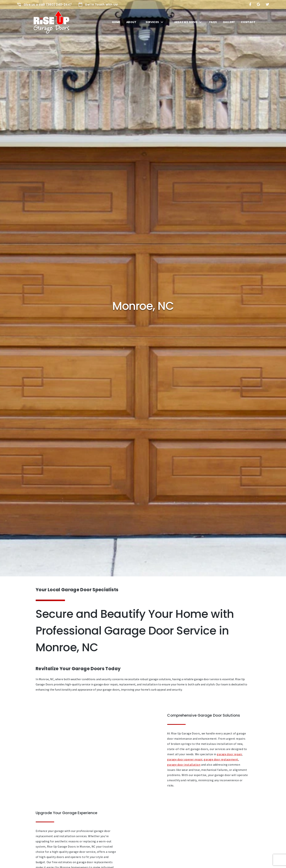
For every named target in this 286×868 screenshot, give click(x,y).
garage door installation (184, 765)
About (131, 22)
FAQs (213, 22)
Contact (248, 22)
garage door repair (229, 754)
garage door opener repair (185, 759)
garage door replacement (221, 759)
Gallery (229, 22)
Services (152, 22)
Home (116, 22)
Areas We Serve (186, 22)
